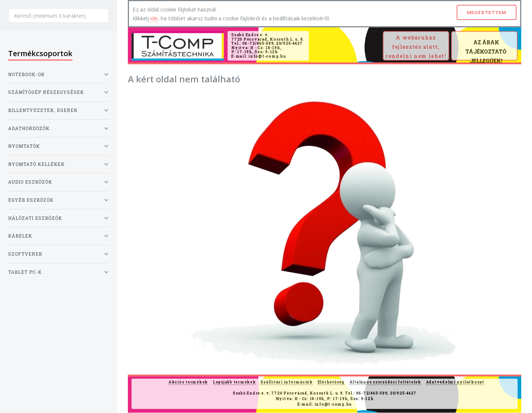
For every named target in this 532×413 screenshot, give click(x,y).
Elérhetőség (331, 382)
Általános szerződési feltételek (385, 382)
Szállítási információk (287, 382)
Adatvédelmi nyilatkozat (455, 382)
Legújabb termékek (234, 382)
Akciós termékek (188, 382)
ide (154, 18)
